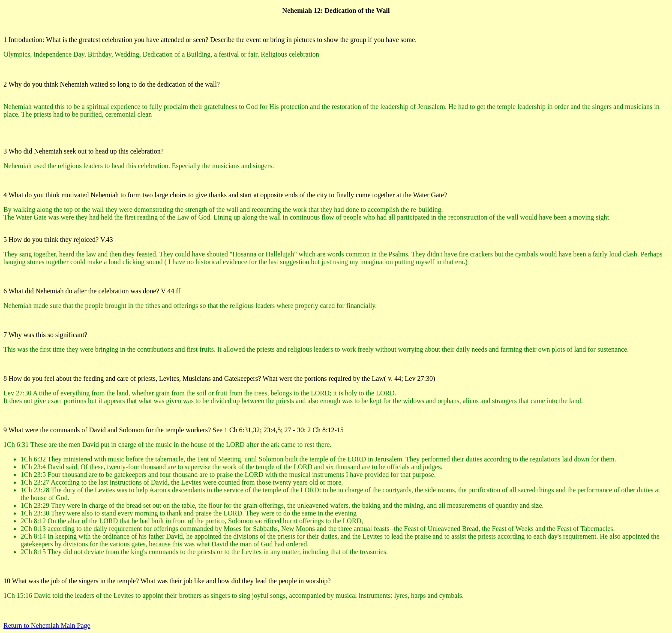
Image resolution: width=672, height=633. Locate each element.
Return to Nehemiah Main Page (47, 625)
